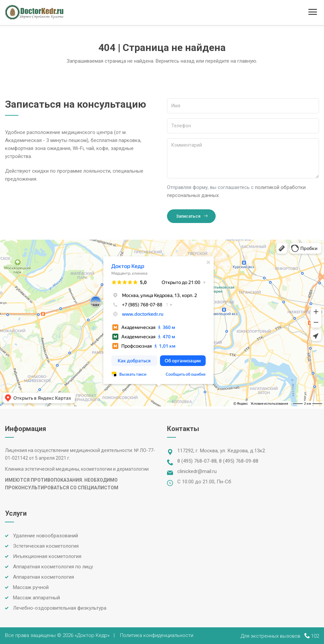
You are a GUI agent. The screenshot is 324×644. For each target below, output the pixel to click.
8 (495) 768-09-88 (239, 461)
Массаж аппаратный (36, 598)
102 (315, 636)
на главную (243, 61)
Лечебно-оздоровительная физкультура (60, 608)
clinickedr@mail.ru (197, 471)
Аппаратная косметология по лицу (53, 567)
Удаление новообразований (45, 536)
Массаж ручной (31, 587)
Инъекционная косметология (47, 556)
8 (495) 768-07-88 (197, 461)
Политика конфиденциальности (157, 635)
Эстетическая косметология (46, 546)
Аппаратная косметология (43, 577)
